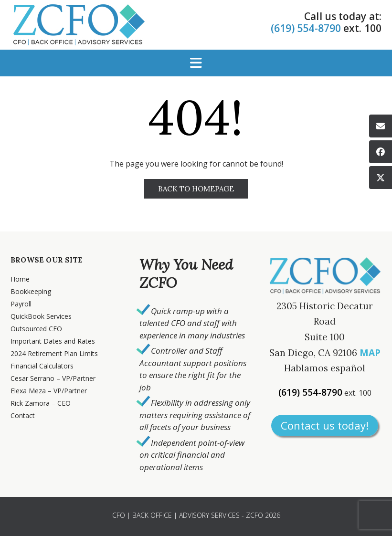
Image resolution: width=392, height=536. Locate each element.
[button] (196, 63)
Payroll (21, 304)
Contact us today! (325, 425)
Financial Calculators (42, 366)
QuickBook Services (41, 316)
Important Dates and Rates (53, 341)
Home (20, 279)
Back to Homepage (196, 189)
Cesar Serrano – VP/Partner (53, 378)
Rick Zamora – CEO (41, 403)
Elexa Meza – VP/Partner (49, 391)
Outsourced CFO (36, 329)
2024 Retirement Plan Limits (54, 353)
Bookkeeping (31, 291)
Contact (23, 415)
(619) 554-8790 (306, 28)
